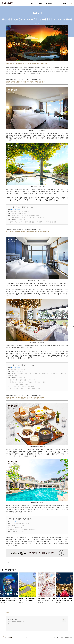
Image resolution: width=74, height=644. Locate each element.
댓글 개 (7, 612)
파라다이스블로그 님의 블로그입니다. (16, 621)
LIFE (57, 3)
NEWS (64, 3)
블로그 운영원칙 (68, 637)
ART (33, 3)
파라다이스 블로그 (13, 619)
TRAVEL (40, 3)
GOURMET (49, 3)
